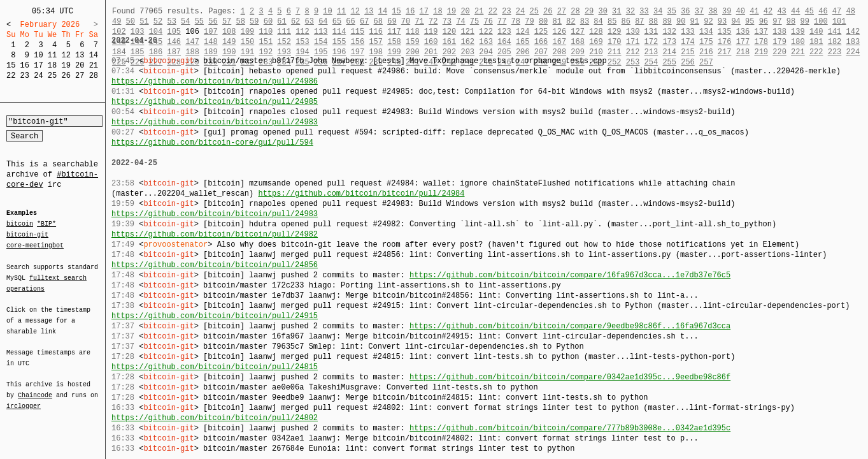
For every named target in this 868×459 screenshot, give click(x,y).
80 (543, 21)
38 (713, 11)
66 (350, 21)
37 (699, 11)
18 (52, 65)
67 (364, 21)
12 (66, 55)
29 (589, 11)
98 (791, 21)
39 (727, 11)
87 (639, 21)
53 (171, 21)
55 (199, 21)
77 (502, 21)
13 (80, 55)
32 (630, 11)
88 (653, 21)
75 (474, 21)
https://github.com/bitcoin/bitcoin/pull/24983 (215, 122)
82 (571, 21)
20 (80, 65)
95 (750, 21)
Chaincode (35, 388)
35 (672, 11)
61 (281, 21)
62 (295, 21)
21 (94, 65)
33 (644, 11)
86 (626, 21)
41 (754, 11)
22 (11, 76)
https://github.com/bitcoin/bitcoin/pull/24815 (215, 367)
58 (240, 21)
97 (777, 21)
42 (768, 11)
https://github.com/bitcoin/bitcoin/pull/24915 (215, 316)
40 (741, 11)
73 (447, 21)
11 (52, 55)
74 (460, 21)
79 (529, 21)
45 (809, 11)
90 (681, 21)
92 (708, 21)
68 (378, 21)
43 (781, 11)
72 (433, 21)
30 (602, 11)
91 (695, 21)
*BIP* (46, 224)
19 (66, 65)
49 (117, 21)
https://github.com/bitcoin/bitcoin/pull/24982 (215, 234)
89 (667, 21)
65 (337, 21)
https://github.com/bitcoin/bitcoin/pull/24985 (215, 102)
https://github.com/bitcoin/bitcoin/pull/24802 (215, 418)
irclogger (24, 398)
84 (598, 21)
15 (11, 65)
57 (227, 21)
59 (254, 21)
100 (821, 21)
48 (850, 11)
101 (839, 21)
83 (585, 21)
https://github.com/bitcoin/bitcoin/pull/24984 (361, 193)
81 (557, 21)
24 (38, 76)
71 (419, 21)
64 (323, 21)
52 (158, 21)
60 (268, 21)
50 (131, 21)
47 (837, 11)
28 (94, 76)
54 (185, 21)
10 (38, 55)
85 (612, 21)
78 (516, 21)
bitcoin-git (27, 235)
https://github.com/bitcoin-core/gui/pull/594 (212, 142)
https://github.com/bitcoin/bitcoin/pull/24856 (215, 265)
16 (25, 65)
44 (795, 11)
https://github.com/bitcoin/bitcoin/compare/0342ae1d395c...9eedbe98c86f (570, 377)
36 (685, 11)
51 (144, 21)
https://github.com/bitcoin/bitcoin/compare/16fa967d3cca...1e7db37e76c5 (570, 275)
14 (94, 55)
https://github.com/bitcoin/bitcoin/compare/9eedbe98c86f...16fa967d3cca (570, 326)
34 (658, 11)
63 (309, 21)
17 (38, 65)
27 (80, 76)
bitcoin (20, 224)
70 (406, 21)
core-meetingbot (35, 245)
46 (823, 11)
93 (722, 21)
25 (52, 76)
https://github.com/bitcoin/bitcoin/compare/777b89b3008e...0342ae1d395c (570, 428)
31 (616, 11)
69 (392, 21)
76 (488, 21)
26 (66, 76)
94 (736, 21)
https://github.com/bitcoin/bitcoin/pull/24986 (215, 81)
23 (25, 76)
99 (804, 21)
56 (213, 21)
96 (764, 21)
